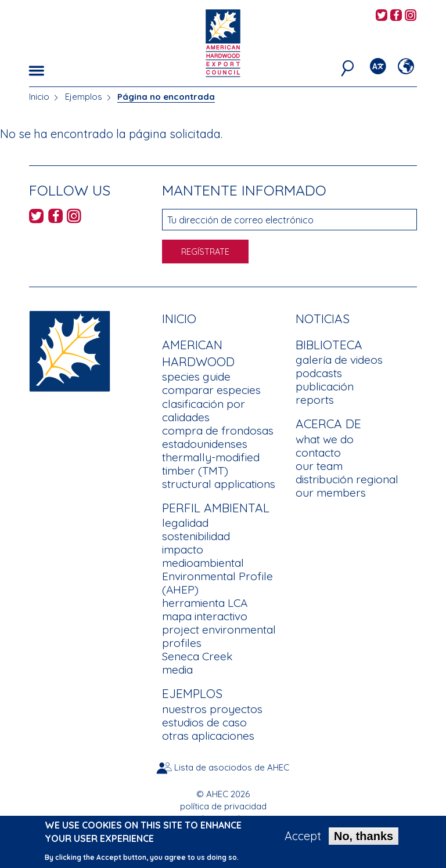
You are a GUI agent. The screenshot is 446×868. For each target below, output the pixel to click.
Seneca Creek (197, 656)
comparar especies (211, 390)
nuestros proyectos (212, 709)
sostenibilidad (196, 536)
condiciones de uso (223, 818)
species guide (196, 377)
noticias (323, 319)
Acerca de (328, 424)
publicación (325, 386)
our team (319, 466)
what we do (325, 439)
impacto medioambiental (203, 556)
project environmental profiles (219, 636)
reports (315, 400)
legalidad (185, 523)
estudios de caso (204, 722)
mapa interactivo (205, 616)
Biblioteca (329, 345)
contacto (318, 453)
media (177, 670)
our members (331, 493)
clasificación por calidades (204, 411)
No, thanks (364, 840)
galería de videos (339, 360)
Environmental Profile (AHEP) (217, 583)
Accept (303, 840)
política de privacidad (223, 806)
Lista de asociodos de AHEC (232, 767)
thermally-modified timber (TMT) (211, 464)
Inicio (39, 97)
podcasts (319, 373)
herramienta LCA (205, 603)
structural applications (219, 484)
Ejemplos (84, 97)
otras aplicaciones (208, 736)
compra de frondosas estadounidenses (218, 437)
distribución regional (347, 479)
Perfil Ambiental (216, 508)
